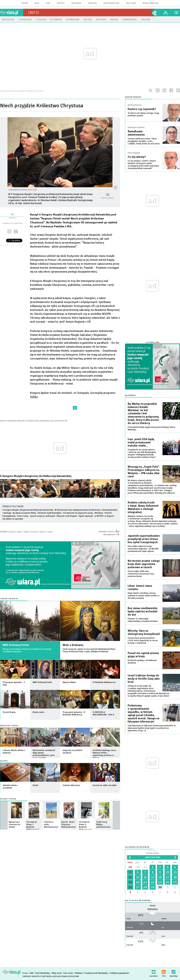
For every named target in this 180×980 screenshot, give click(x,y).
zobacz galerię (107, 198)
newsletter (164, 90)
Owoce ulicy (23, 516)
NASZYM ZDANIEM (133, 97)
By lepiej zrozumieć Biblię (24, 513)
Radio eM (92, 3)
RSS (164, 971)
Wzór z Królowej (73, 645)
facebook (171, 90)
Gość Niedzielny (112, 3)
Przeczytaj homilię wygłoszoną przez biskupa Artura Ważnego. (151, 428)
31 (145, 867)
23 (160, 882)
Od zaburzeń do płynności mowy (78, 513)
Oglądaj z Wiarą (8, 799)
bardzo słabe (16, 532)
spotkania (76, 3)
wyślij (9, 231)
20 (138, 882)
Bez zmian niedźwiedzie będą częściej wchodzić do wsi (143, 611)
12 (130, 877)
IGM (31, 973)
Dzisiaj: (152, 852)
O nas (25, 973)
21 (145, 882)
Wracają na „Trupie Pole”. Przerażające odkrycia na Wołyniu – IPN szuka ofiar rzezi (144, 472)
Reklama (79, 973)
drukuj (16, 231)
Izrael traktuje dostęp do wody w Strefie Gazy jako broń (144, 679)
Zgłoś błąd (173, 971)
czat (48, 3)
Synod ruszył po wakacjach (43, 516)
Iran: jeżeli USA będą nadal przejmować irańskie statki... (141, 442)
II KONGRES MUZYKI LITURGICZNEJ (22, 421)
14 (145, 877)
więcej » (26, 687)
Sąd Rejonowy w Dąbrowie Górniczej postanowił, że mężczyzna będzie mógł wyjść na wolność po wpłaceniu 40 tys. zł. (152, 728)
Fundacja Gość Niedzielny (96, 973)
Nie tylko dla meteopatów (138, 901)
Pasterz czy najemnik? (142, 109)
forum (25, 3)
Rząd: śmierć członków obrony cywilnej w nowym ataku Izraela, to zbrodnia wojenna (144, 596)
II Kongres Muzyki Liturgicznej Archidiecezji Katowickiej (36, 476)
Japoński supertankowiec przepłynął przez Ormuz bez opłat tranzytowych (144, 539)
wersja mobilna (151, 3)
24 (167, 882)
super (50, 532)
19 (130, 882)
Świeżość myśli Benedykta (49, 513)
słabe (26, 532)
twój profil (166, 13)
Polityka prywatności (119, 973)
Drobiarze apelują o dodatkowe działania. (142, 662)
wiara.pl (12, 13)
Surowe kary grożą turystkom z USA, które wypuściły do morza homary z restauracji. (143, 640)
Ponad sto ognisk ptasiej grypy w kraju (143, 655)
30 (138, 867)
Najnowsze (130, 395)
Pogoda (153, 906)
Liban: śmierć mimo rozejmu (140, 587)
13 (138, 877)
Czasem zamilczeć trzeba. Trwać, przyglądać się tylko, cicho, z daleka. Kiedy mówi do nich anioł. (144, 141)
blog (37, 3)
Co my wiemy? (137, 157)
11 (175, 872)
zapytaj (61, 3)
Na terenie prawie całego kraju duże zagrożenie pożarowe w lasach (144, 564)
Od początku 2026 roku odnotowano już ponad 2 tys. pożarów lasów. (141, 574)
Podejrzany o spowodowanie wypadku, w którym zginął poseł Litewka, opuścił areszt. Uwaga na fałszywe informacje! (143, 714)
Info (34, 13)
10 (167, 872)
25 (175, 882)
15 (153, 877)
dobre (42, 532)
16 (160, 877)
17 (167, 877)
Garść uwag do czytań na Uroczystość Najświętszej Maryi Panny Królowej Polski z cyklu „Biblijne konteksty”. (89, 650)
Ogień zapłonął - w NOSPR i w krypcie (96, 516)
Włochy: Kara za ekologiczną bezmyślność (144, 632)
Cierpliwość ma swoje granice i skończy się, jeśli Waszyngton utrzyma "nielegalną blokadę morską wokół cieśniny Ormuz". (142, 453)
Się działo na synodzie (13, 519)
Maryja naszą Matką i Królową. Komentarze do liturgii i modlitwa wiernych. (27, 650)
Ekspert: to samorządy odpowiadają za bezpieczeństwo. (143, 620)
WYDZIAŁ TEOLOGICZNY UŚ (54, 421)
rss (158, 90)
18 (175, 877)
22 (153, 882)
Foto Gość (68, 973)
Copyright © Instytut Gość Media (37, 976)
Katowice (153, 909)
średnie (34, 532)
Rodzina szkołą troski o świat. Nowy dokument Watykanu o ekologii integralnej (143, 507)
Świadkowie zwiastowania (136, 133)
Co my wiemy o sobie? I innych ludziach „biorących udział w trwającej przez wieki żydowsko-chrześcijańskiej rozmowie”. (144, 165)
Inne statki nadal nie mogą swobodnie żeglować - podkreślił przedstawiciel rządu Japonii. (143, 549)
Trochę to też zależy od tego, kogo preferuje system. (143, 114)
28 (145, 887)
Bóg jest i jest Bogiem (67, 516)
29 (130, 867)
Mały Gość (131, 3)
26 (130, 887)
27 (138, 887)
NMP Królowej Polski (16, 645)
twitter (178, 90)
